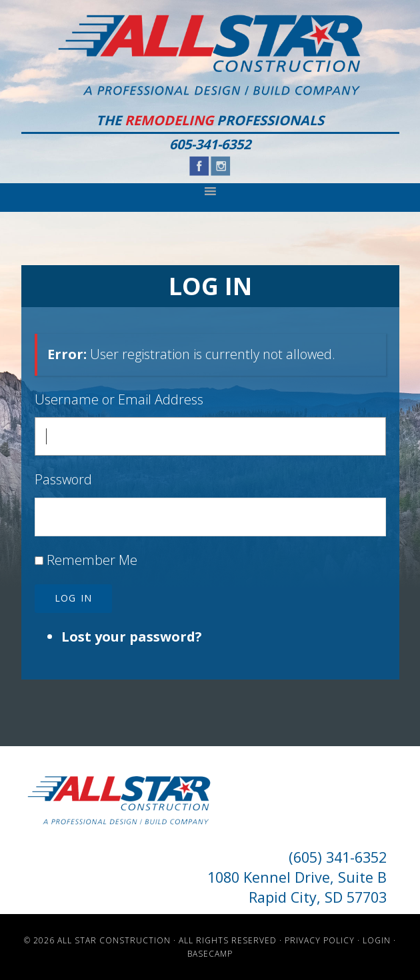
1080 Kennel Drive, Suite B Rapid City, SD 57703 (297, 887)
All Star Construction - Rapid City (210, 55)
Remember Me (92, 560)
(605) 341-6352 (338, 857)
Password (63, 479)
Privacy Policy (320, 940)
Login (377, 940)
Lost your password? (132, 637)
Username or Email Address (119, 399)
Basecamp (210, 954)
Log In (73, 598)
